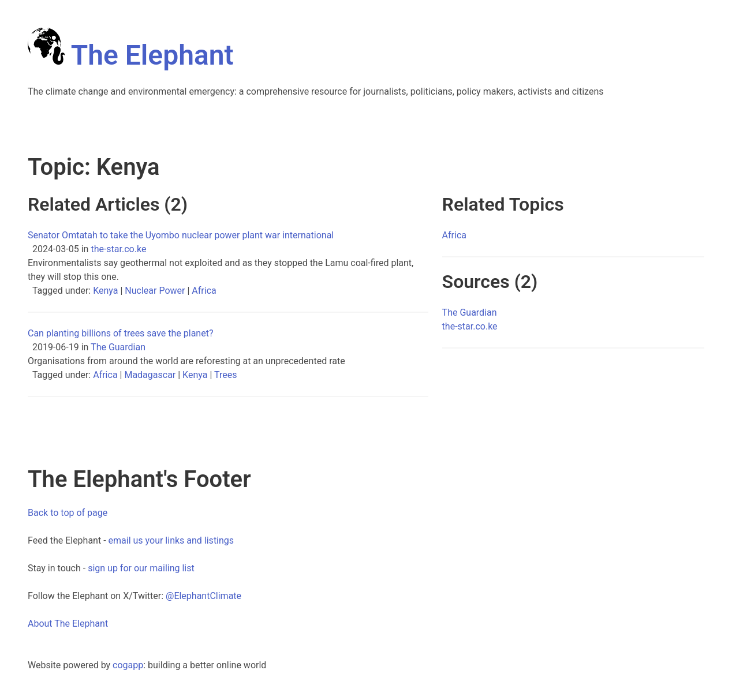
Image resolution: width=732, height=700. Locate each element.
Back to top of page (68, 513)
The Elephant (131, 55)
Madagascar (150, 375)
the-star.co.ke (118, 249)
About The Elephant (68, 624)
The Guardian (118, 347)
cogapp (128, 665)
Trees (225, 375)
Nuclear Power (155, 291)
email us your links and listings (171, 540)
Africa (204, 291)
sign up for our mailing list (141, 568)
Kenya (105, 291)
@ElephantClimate (203, 596)
